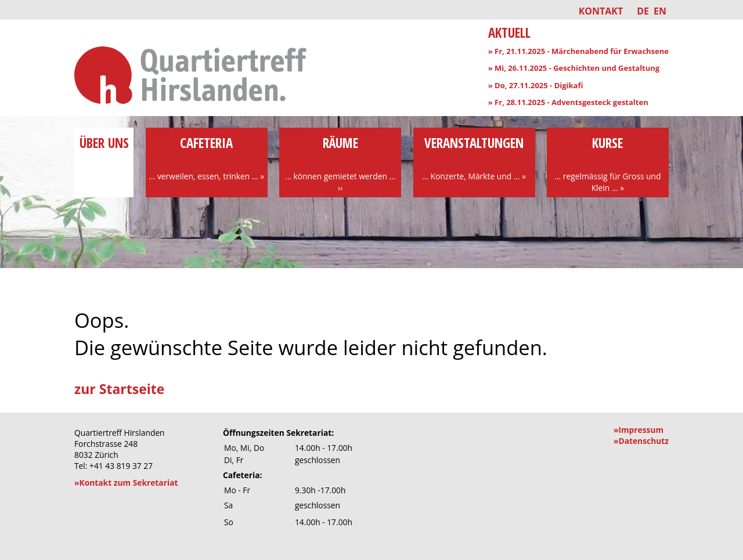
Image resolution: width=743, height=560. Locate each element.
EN (660, 11)
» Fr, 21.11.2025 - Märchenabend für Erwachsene (578, 51)
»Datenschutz (641, 441)
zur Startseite (119, 389)
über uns (104, 152)
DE (643, 11)
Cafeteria (207, 158)
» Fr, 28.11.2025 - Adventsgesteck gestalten (568, 102)
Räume (340, 164)
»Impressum (639, 430)
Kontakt (601, 11)
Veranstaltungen (474, 158)
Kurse (608, 164)
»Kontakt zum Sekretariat (126, 483)
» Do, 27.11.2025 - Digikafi (536, 85)
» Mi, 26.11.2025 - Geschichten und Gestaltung (574, 68)
